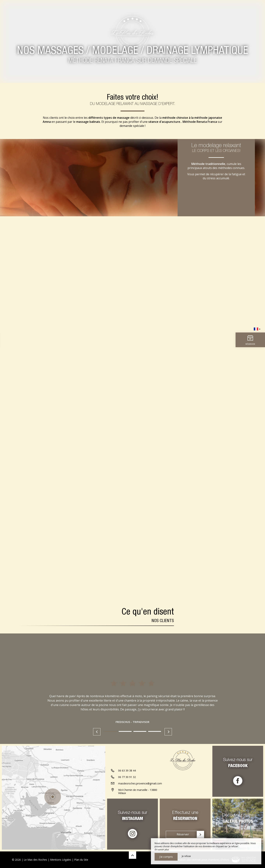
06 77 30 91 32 (127, 777)
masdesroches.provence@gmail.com (140, 783)
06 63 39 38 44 (127, 771)
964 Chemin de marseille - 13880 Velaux (138, 791)
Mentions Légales (61, 860)
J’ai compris (166, 857)
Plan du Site (81, 860)
